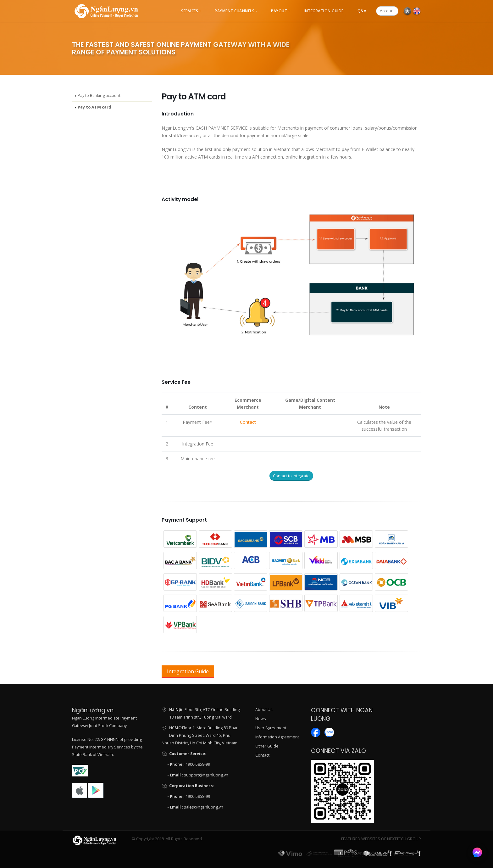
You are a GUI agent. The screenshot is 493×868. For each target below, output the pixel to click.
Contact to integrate (291, 476)
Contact (248, 422)
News (261, 719)
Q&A (362, 11)
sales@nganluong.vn (204, 807)
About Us (264, 710)
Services (190, 11)
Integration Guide (324, 11)
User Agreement (271, 728)
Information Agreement (277, 737)
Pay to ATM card (94, 107)
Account (387, 11)
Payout (279, 11)
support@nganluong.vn (206, 775)
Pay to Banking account (99, 95)
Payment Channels (235, 11)
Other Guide (267, 746)
